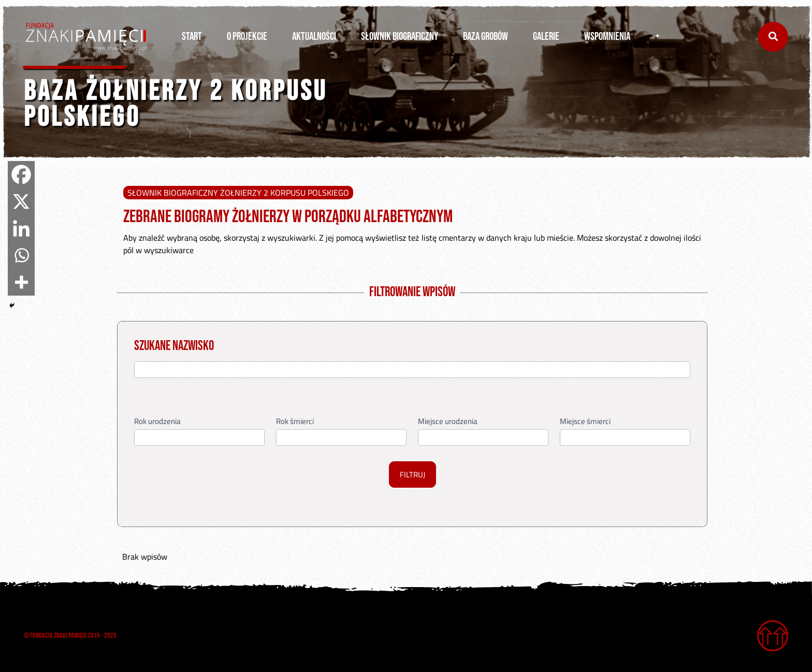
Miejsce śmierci (585, 422)
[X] (21, 201)
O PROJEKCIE (247, 36)
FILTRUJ (412, 474)
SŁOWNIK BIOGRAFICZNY (400, 36)
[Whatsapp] (21, 255)
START (192, 36)
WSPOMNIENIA (607, 36)
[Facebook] (21, 174)
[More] (21, 282)
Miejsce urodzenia (448, 422)
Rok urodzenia (157, 422)
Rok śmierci (295, 422)
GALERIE (546, 36)
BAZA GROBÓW (485, 36)
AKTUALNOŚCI (314, 36)
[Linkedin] (21, 228)
